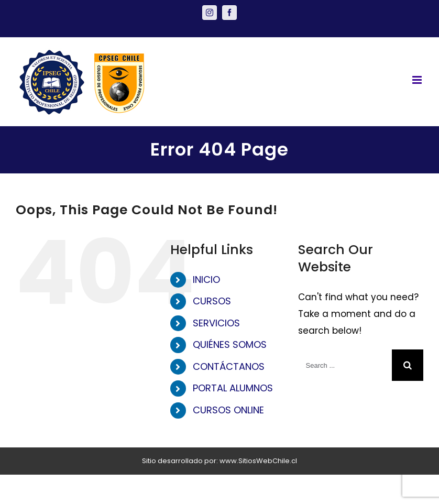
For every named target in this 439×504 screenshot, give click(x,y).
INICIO (206, 280)
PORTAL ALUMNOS (233, 388)
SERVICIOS (216, 323)
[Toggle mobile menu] (418, 80)
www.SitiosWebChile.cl (258, 461)
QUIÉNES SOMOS (230, 344)
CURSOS (212, 301)
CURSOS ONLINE (228, 410)
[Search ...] (345, 365)
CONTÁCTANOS (229, 366)
